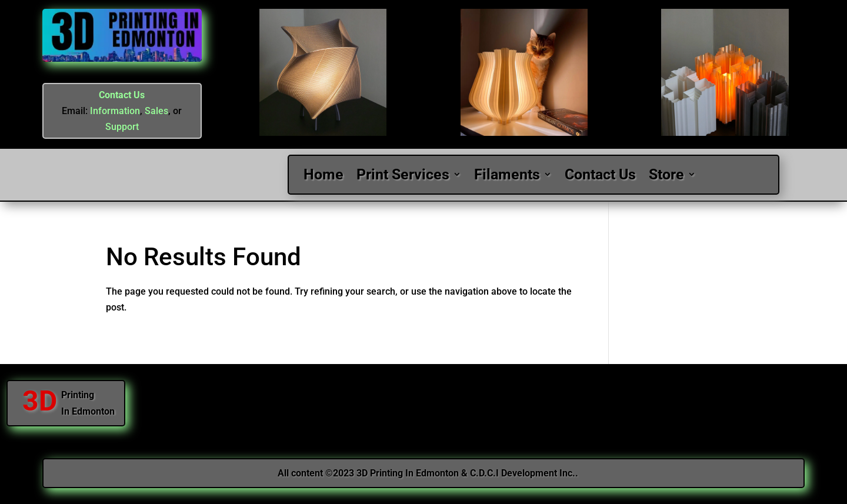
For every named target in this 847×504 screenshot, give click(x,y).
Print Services (403, 175)
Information (115, 111)
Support (122, 127)
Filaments (507, 175)
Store (666, 175)
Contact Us (122, 95)
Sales (156, 111)
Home (324, 175)
